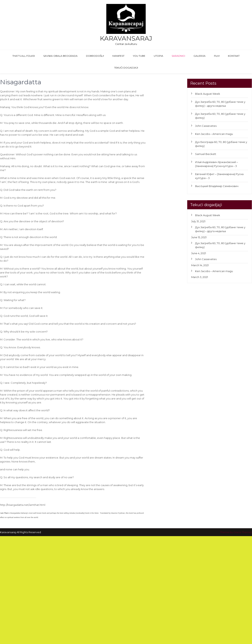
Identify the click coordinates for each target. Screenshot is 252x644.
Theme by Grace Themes (236, 532)
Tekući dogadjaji (126, 68)
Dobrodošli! (95, 56)
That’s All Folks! (24, 56)
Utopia (158, 56)
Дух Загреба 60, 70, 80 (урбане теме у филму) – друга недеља (220, 104)
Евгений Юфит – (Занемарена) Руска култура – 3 (219, 176)
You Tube (139, 56)
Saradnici (178, 56)
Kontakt (234, 56)
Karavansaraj (126, 38)
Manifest (118, 56)
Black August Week (208, 94)
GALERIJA (200, 56)
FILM (217, 56)
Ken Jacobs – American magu (214, 134)
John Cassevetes (206, 126)
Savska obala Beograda (60, 56)
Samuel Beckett (206, 154)
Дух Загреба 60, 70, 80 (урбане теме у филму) (220, 116)
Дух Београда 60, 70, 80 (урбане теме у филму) (221, 144)
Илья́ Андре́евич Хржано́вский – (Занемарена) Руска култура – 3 (217, 164)
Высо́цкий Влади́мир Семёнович (217, 186)
